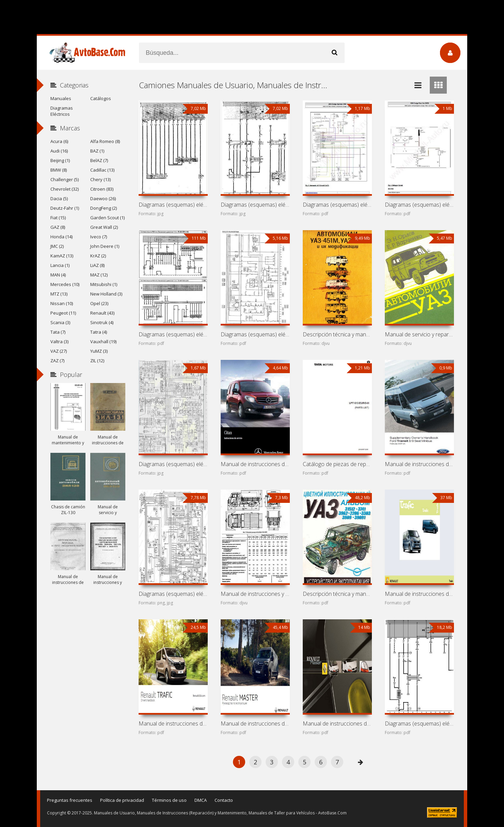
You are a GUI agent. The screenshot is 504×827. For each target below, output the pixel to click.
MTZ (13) (59, 294)
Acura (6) (59, 141)
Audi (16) (59, 151)
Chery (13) (100, 179)
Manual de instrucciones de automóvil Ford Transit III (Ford (419, 464)
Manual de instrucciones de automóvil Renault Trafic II (419, 594)
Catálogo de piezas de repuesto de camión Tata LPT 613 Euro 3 (337, 464)
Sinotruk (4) (102, 322)
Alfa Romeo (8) (105, 141)
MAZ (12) (99, 275)
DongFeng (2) (104, 208)
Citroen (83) (102, 189)
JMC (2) (57, 246)
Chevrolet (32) (65, 189)
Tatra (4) (99, 332)
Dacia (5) (59, 198)
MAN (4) (58, 275)
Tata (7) (58, 332)
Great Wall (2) (104, 227)
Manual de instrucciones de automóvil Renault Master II (337, 723)
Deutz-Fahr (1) (65, 208)
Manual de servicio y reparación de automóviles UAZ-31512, (419, 334)
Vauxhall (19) (103, 341)
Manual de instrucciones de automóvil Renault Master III (255, 723)
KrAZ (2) (98, 256)
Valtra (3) (59, 341)
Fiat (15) (58, 218)
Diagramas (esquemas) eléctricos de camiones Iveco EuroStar (255, 334)
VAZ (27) (59, 351)
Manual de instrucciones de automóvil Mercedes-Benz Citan (255, 464)
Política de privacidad (122, 800)
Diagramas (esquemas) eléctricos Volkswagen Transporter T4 (419, 723)
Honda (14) (61, 237)
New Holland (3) (106, 294)
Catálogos (101, 98)
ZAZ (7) (57, 361)
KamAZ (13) (62, 256)
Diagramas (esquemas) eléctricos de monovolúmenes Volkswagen (173, 334)
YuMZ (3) (99, 351)
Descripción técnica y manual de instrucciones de (337, 334)
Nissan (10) (62, 303)
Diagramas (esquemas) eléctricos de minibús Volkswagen (255, 205)
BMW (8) (59, 170)
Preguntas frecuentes (70, 800)
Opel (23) (99, 303)
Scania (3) (60, 322)
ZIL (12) (97, 361)
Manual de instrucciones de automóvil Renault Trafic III (173, 723)
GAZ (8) (58, 227)
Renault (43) (102, 313)
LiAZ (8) (97, 265)
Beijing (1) (60, 160)
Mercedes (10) (65, 284)
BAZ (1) (97, 151)
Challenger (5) (65, 179)
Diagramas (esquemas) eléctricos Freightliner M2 (173, 464)
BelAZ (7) (99, 160)
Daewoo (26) (103, 198)
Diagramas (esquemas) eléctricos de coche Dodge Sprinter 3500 (337, 205)
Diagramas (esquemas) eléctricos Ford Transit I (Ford (173, 594)
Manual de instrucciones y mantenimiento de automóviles (255, 594)
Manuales (61, 98)
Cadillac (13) (102, 170)
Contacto (224, 800)
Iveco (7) (99, 237)
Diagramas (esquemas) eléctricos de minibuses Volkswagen (173, 205)
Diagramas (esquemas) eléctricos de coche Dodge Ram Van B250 (419, 205)
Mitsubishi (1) (104, 284)
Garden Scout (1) (107, 218)
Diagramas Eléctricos (62, 111)
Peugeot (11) (63, 313)
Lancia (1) (60, 265)
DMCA (201, 800)
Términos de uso (169, 800)
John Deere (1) (105, 246)
